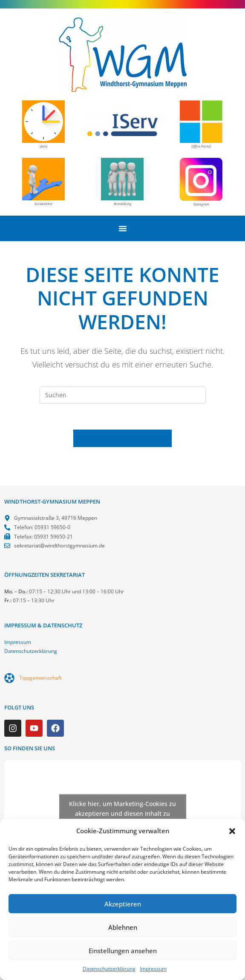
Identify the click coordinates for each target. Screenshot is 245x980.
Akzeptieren (123, 904)
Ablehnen (123, 927)
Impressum (153, 969)
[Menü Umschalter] (123, 228)
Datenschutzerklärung (109, 969)
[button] (232, 831)
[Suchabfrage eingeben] (123, 395)
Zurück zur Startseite (122, 438)
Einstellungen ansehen (123, 951)
